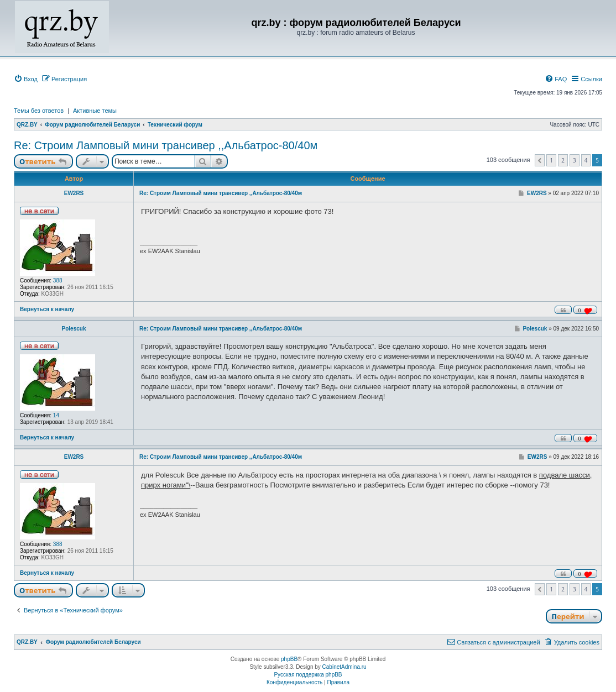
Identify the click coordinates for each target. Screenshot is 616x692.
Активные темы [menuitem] (95, 111)
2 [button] (563, 160)
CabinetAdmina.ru (344, 667)
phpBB (289, 659)
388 (58, 281)
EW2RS (74, 193)
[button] (540, 160)
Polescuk (74, 329)
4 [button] (586, 160)
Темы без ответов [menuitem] (39, 111)
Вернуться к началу (47, 309)
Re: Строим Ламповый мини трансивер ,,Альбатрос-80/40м (166, 145)
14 (56, 415)
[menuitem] (26, 79)
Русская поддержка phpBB (308, 675)
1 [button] (551, 160)
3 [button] (575, 160)
